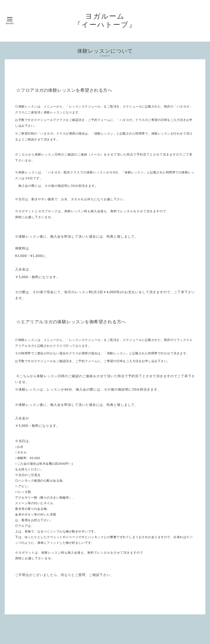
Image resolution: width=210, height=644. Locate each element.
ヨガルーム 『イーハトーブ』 (105, 20)
